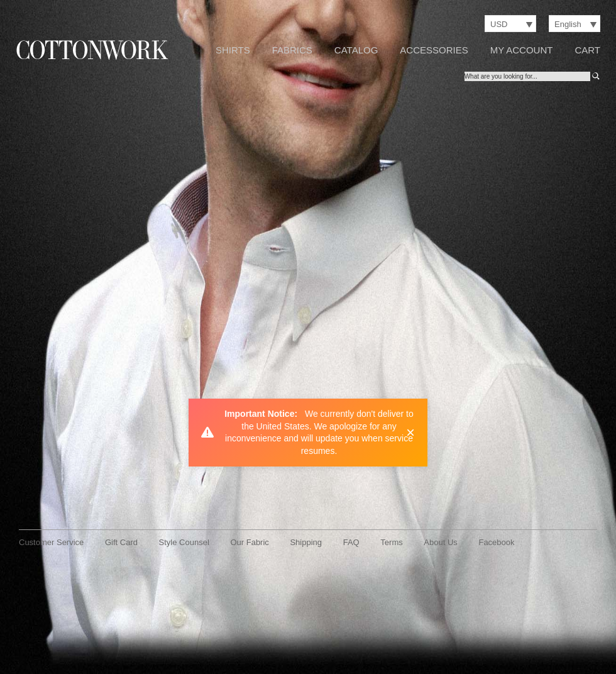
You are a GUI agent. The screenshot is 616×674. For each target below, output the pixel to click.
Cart (587, 50)
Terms (391, 542)
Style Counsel (184, 542)
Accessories (434, 50)
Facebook (496, 542)
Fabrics (292, 50)
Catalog (356, 50)
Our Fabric (249, 542)
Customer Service (51, 542)
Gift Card (121, 542)
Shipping (306, 542)
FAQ (351, 542)
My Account (522, 50)
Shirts (233, 50)
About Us (440, 542)
